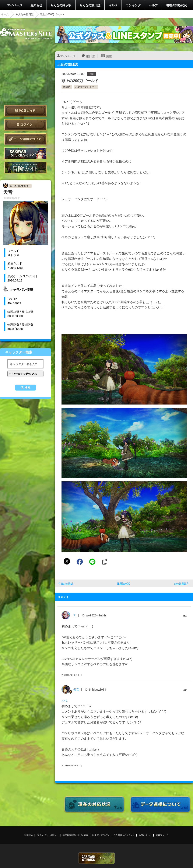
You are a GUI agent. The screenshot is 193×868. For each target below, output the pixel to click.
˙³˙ (75, 615)
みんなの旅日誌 (90, 5)
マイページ (15, 5)
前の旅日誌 (67, 583)
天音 (76, 689)
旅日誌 (90, 56)
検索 (27, 388)
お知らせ (36, 5)
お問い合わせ (145, 835)
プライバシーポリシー (48, 835)
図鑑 (109, 56)
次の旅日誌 (180, 583)
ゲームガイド (25, 167)
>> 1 (65, 700)
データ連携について (25, 139)
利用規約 (29, 835)
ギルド (113, 5)
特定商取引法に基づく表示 (75, 835)
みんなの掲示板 (61, 5)
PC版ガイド (25, 111)
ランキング (133, 5)
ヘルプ (153, 5)
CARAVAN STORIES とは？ (25, 153)
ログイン (25, 125)
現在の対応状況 (176, 5)
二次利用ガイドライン (124, 835)
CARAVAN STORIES (96, 858)
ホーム (5, 14)
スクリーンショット (86, 87)
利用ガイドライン (101, 835)
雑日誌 (67, 87)
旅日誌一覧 (123, 583)
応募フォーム (162, 835)
